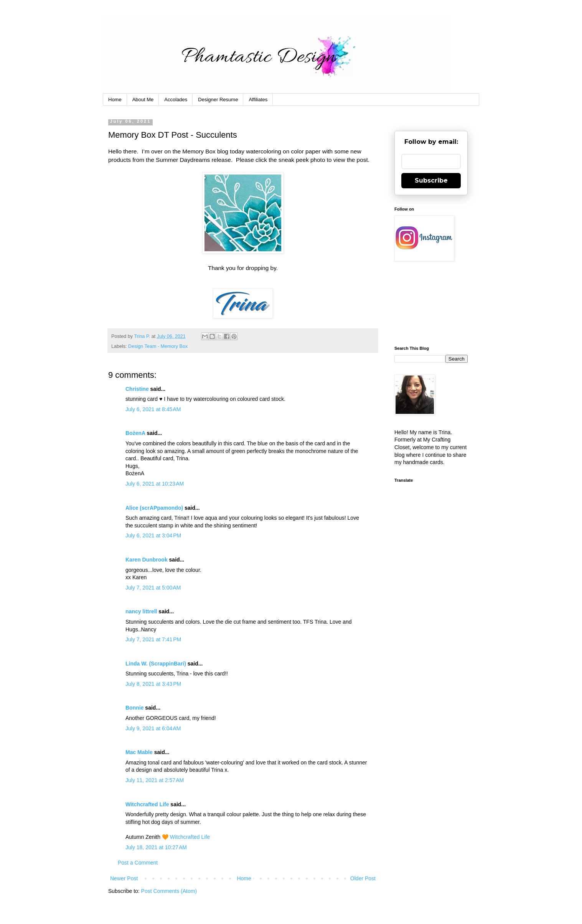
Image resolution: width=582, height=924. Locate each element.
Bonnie (134, 708)
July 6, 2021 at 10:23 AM (155, 484)
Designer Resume (218, 100)
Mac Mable (139, 752)
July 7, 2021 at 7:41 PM (153, 639)
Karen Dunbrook (147, 560)
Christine (137, 389)
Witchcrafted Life (147, 804)
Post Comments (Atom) (169, 891)
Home (115, 100)
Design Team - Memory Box (158, 346)
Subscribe (431, 180)
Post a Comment (138, 863)
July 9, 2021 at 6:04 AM (153, 728)
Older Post (363, 878)
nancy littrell (141, 611)
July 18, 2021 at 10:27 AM (156, 847)
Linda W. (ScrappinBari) (156, 664)
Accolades (176, 100)
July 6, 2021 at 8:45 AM (153, 409)
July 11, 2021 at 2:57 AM (155, 780)
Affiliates (258, 100)
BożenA (135, 433)
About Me (143, 100)
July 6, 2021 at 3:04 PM (153, 535)
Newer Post (124, 878)
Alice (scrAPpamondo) (154, 508)
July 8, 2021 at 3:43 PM (153, 684)
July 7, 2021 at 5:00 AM (153, 588)
